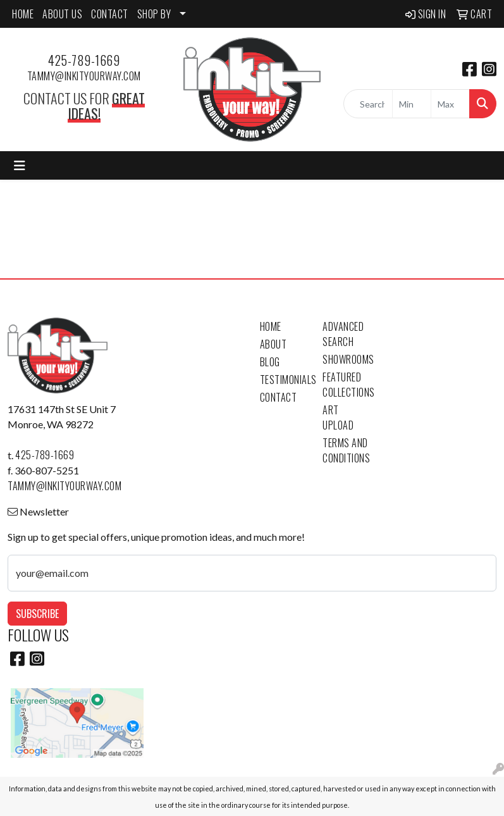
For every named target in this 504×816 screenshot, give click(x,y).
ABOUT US (62, 14)
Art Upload (338, 417)
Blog (270, 362)
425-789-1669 (84, 60)
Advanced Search (343, 334)
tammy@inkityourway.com (84, 76)
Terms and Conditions (346, 450)
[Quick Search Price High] (450, 104)
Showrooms (347, 359)
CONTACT (110, 14)
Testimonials (284, 380)
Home (271, 326)
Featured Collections (347, 385)
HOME (23, 14)
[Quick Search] (368, 104)
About (274, 344)
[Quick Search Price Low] (412, 104)
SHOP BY (154, 14)
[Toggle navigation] (20, 165)
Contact (279, 397)
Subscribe (37, 614)
